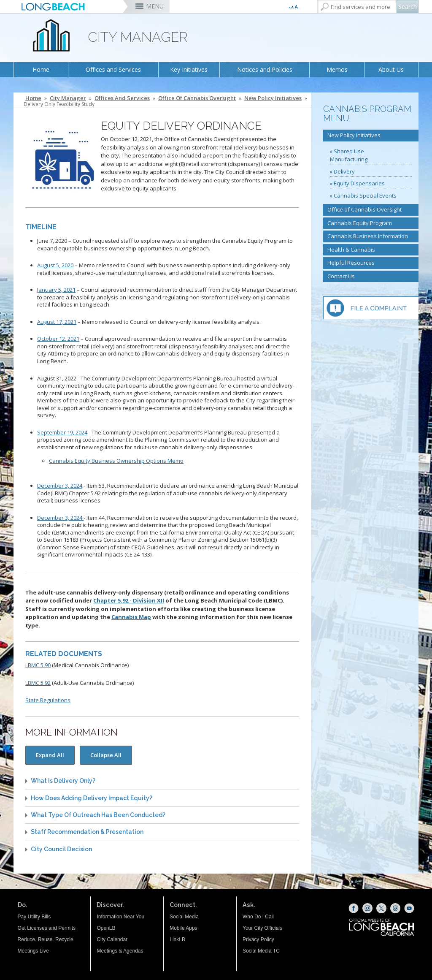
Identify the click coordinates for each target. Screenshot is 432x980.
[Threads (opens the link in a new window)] (395, 908)
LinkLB (177, 939)
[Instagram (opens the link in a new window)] (367, 908)
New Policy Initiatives (273, 98)
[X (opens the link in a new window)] (381, 908)
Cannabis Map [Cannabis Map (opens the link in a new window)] (131, 617)
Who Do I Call (258, 917)
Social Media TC (261, 951)
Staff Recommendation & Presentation (87, 832)
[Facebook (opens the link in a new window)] (354, 908)
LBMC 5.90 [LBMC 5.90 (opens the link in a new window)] (38, 665)
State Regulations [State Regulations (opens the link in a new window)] (48, 700)
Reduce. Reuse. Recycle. (46, 939)
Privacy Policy (258, 939)
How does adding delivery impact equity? (92, 798)
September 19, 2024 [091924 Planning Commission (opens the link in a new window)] (62, 432)
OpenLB (106, 928)
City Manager (68, 98)
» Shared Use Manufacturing (349, 155)
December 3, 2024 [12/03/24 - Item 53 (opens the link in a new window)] (60, 486)
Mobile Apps (183, 928)
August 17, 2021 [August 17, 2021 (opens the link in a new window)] (57, 322)
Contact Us (341, 276)
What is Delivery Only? (63, 781)
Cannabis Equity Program (360, 223)
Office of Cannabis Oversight (197, 98)
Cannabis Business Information (368, 236)
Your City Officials (262, 928)
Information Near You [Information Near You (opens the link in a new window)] (120, 917)
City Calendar (112, 939)
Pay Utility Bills (34, 917)
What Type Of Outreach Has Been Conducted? (98, 815)
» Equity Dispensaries (357, 183)
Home (41, 69)
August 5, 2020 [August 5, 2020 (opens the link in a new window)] (55, 265)
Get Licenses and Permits (47, 928)
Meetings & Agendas (120, 951)
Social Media (184, 917)
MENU (155, 6)
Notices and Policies (265, 69)
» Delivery (342, 171)
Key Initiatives (189, 69)
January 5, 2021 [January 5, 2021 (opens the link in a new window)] (56, 290)
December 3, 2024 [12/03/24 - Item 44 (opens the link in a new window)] (60, 518)
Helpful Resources (351, 263)
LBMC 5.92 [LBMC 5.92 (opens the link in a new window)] (38, 683)
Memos (337, 69)
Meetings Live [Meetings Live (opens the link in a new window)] (33, 951)
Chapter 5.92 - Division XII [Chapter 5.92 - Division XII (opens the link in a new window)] (129, 600)
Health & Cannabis (351, 250)
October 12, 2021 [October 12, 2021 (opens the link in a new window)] (58, 339)
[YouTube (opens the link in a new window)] (409, 908)
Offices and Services (113, 69)
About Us (391, 69)
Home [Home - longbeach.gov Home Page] (33, 98)
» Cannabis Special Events (363, 195)
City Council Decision (61, 849)
